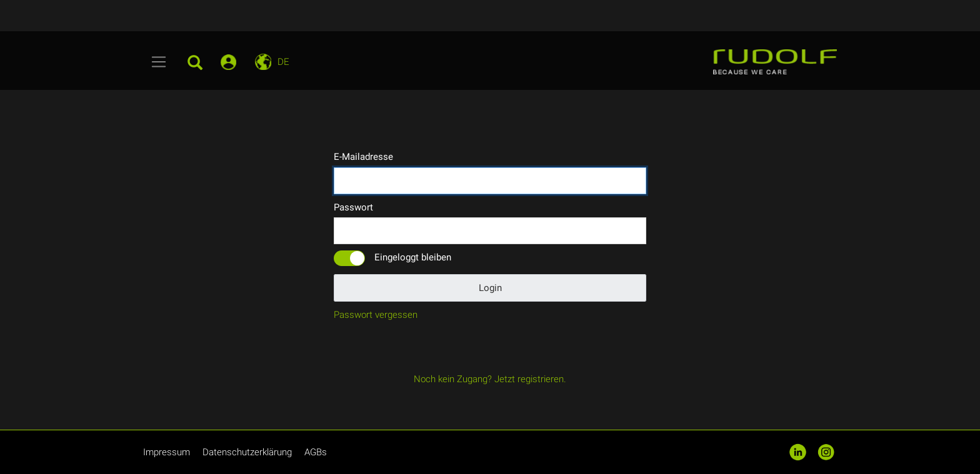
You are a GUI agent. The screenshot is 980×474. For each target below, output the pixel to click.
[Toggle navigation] (159, 62)
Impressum (167, 452)
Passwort (353, 207)
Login (490, 288)
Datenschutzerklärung (247, 452)
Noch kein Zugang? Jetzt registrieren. (490, 379)
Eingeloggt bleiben (413, 257)
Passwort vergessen (376, 315)
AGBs (316, 452)
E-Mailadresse (363, 157)
